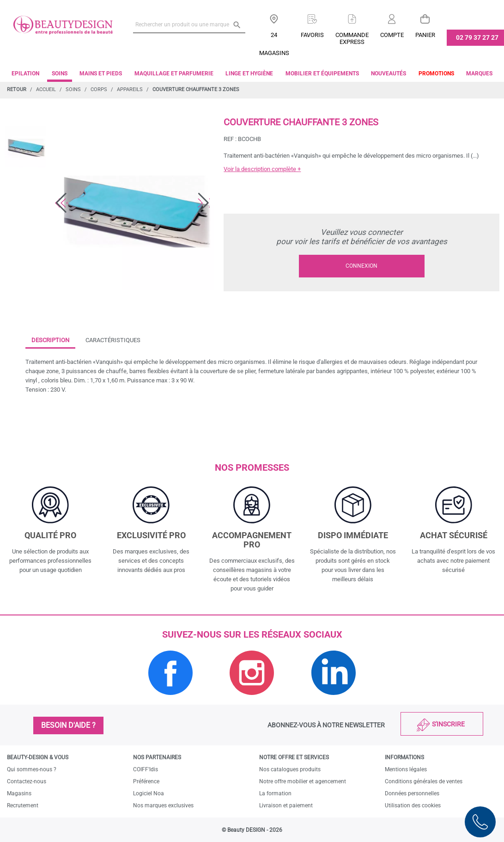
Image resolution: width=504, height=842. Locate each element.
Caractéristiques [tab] (113, 340)
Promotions (436, 74)
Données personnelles (412, 793)
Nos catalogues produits (290, 769)
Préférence (146, 781)
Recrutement (23, 805)
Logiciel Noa (149, 793)
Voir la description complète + (262, 169)
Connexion (361, 266)
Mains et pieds (101, 74)
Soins (60, 74)
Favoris (312, 35)
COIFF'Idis (146, 769)
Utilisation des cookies (413, 805)
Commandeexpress (352, 38)
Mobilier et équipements (322, 74)
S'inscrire (448, 724)
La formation (275, 793)
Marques (479, 74)
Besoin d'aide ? (68, 725)
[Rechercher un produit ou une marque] (189, 25)
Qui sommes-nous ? (32, 769)
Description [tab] (50, 340)
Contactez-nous (27, 781)
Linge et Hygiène (249, 74)
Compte (392, 35)
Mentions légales (406, 769)
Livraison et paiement (286, 805)
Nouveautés (389, 74)
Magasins (19, 793)
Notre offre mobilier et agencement (303, 781)
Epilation (25, 74)
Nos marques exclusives (163, 805)
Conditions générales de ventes (424, 781)
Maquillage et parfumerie (174, 74)
